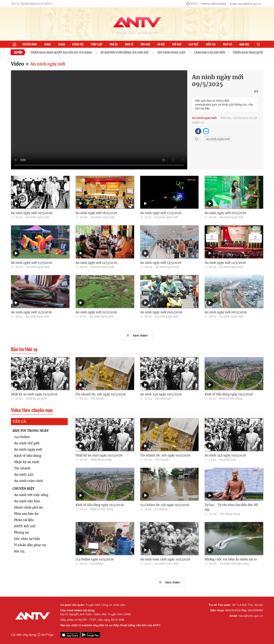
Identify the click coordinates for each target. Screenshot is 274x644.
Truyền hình (30, 44)
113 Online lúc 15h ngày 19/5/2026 (165, 505)
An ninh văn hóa (27, 501)
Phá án (114, 44)
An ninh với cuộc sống (31, 495)
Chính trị (78, 44)
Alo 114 (19, 551)
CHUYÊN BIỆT (24, 489)
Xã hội (161, 44)
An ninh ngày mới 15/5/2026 (32, 263)
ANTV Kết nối (25, 526)
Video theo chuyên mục (32, 410)
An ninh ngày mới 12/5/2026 (225, 263)
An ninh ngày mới (48, 64)
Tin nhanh (97, 398)
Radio (62, 44)
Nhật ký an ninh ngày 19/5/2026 (34, 394)
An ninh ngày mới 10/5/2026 (96, 312)
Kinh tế (129, 44)
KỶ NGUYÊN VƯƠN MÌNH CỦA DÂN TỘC (127, 52)
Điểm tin (211, 44)
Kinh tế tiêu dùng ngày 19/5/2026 (229, 394)
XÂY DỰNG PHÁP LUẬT (173, 52)
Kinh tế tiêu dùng (231, 398)
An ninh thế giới (27, 443)
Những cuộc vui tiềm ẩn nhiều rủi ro (231, 559)
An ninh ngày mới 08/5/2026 (226, 312)
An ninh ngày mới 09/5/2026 (161, 312)
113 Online (22, 437)
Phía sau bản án (26, 514)
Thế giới (177, 44)
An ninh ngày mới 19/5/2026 (32, 213)
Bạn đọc (244, 44)
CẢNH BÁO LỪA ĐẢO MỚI (212, 52)
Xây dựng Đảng (230, 514)
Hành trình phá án (28, 507)
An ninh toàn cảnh (29, 481)
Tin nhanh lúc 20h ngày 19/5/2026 (101, 394)
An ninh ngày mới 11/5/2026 (31, 312)
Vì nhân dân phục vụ (30, 545)
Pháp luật (97, 44)
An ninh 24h (163, 398)
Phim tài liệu (24, 520)
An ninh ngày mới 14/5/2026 (96, 263)
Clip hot (194, 44)
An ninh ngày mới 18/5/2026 (96, 213)
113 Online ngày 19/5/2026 (95, 559)
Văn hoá (145, 44)
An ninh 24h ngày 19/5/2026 (161, 394)
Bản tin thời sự (24, 349)
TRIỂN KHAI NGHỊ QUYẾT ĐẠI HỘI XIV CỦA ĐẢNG (63, 52)
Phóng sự (21, 532)
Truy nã (227, 44)
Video (47, 44)
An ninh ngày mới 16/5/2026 (225, 213)
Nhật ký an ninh (36, 398)
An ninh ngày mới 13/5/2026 (161, 263)
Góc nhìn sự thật (27, 539)
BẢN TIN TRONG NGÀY (31, 431)
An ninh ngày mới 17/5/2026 (161, 213)
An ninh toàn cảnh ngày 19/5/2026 (165, 559)
